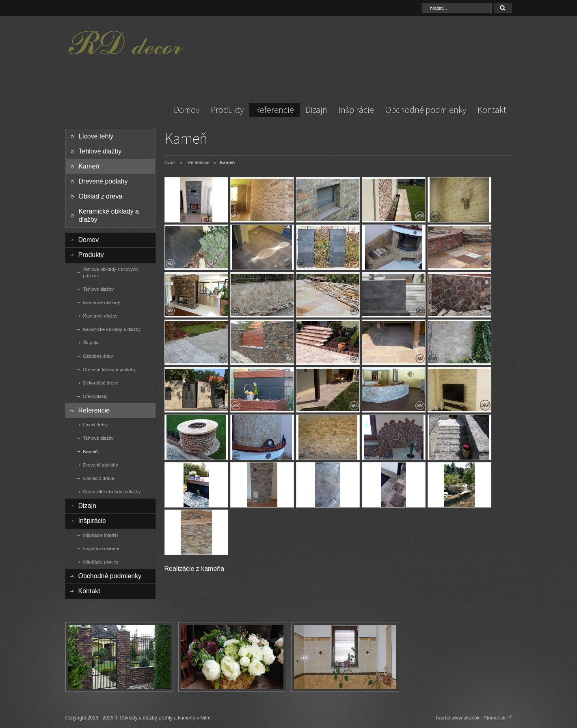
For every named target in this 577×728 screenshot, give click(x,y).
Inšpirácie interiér (101, 535)
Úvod (170, 162)
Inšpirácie (356, 110)
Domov (187, 110)
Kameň (89, 166)
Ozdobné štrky (98, 356)
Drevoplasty (95, 396)
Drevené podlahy (103, 181)
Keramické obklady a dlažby (109, 215)
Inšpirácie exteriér (102, 549)
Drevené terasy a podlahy (110, 369)
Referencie (274, 110)
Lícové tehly (96, 136)
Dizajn (316, 110)
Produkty (227, 110)
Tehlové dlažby (100, 151)
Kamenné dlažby (100, 316)
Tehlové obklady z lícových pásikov (111, 272)
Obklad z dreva (101, 196)
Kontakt (492, 110)
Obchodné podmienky (426, 110)
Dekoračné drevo (101, 383)
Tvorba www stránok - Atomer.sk (473, 717)
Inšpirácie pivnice (101, 562)
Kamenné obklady (102, 302)
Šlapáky (92, 343)
